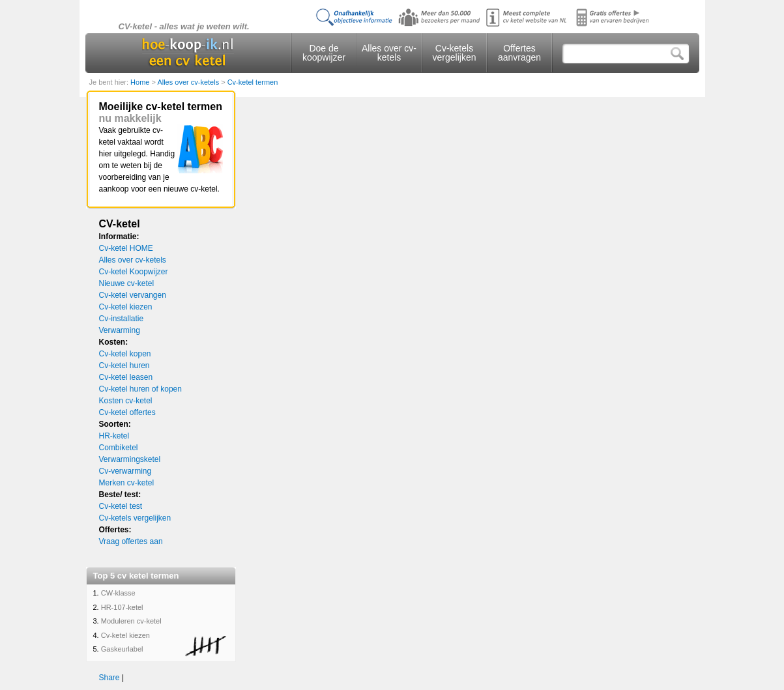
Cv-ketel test (121, 506)
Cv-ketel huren (124, 366)
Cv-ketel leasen (126, 377)
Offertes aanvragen (519, 53)
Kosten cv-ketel (126, 401)
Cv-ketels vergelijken (455, 53)
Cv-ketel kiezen (126, 307)
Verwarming (120, 330)
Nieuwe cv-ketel (127, 283)
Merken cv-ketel (127, 483)
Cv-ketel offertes (127, 412)
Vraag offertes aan (131, 541)
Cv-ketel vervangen (133, 295)
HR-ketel (114, 436)
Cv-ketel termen (253, 82)
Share (109, 678)
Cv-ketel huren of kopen (140, 389)
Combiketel (119, 448)
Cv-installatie (122, 319)
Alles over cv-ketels (389, 53)
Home (141, 82)
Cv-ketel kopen (125, 354)
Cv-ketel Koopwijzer (134, 272)
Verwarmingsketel (130, 459)
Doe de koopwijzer (324, 53)
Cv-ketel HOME (126, 248)
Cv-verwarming (125, 471)
